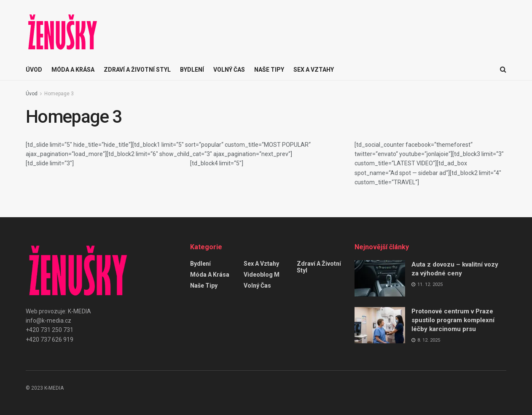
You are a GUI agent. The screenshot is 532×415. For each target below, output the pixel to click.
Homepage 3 (59, 94)
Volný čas (229, 70)
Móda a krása (73, 70)
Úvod (32, 94)
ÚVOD (34, 70)
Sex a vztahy (314, 70)
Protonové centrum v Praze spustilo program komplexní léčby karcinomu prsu (453, 320)
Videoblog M (262, 275)
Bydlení (192, 70)
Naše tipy (269, 70)
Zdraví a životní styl (137, 70)
